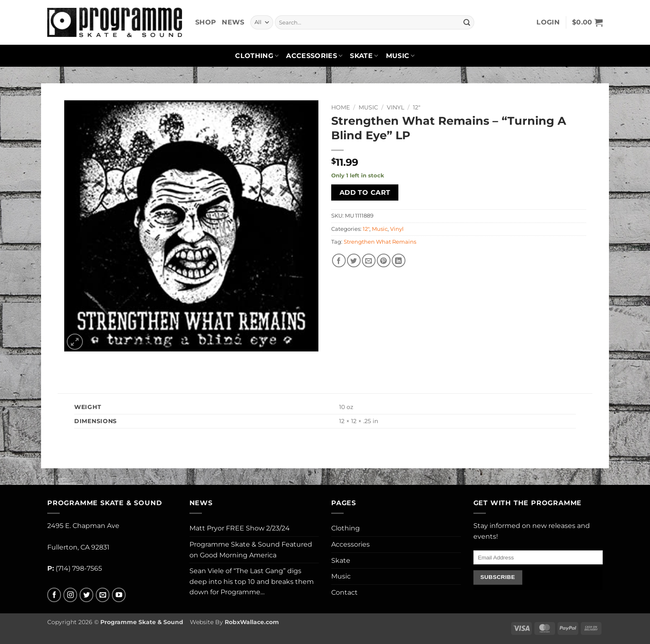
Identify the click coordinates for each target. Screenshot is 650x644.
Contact (344, 592)
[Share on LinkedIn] (399, 260)
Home (341, 107)
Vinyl (395, 107)
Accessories (314, 56)
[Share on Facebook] (339, 260)
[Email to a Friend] (369, 260)
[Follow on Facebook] (54, 595)
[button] (548, 22)
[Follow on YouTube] (119, 595)
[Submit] (467, 22)
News (233, 22)
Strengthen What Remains (380, 242)
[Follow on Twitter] (86, 595)
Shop (206, 22)
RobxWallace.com (252, 622)
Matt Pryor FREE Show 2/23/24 (240, 528)
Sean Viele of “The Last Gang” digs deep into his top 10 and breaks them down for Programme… (252, 581)
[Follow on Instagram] (70, 595)
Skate (364, 56)
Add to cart (365, 192)
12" (417, 107)
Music (400, 56)
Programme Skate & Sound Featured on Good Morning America (251, 550)
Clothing (257, 56)
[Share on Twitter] (354, 260)
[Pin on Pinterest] (384, 260)
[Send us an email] (103, 595)
